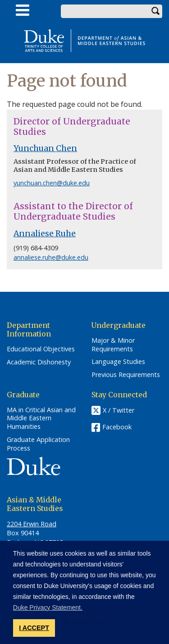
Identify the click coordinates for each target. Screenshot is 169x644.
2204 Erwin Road (32, 524)
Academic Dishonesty (39, 362)
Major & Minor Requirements (113, 345)
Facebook (117, 427)
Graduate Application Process (38, 444)
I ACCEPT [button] (34, 628)
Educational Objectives (41, 349)
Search (155, 11)
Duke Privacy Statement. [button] (48, 607)
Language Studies (118, 362)
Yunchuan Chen (45, 148)
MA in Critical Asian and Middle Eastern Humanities (41, 418)
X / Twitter (119, 410)
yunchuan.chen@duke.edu (52, 183)
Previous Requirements (126, 375)
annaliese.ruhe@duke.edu (51, 257)
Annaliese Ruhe (45, 234)
